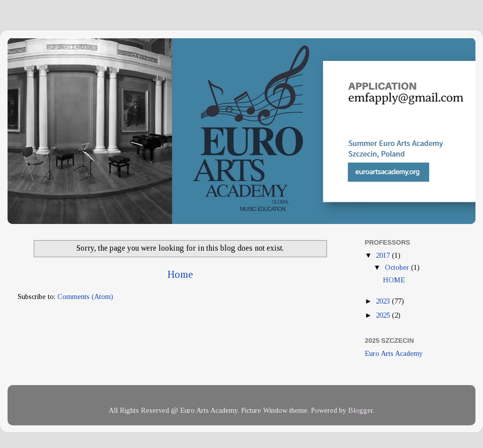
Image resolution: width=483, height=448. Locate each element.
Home (180, 274)
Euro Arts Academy (394, 353)
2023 (384, 301)
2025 (384, 315)
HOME (394, 280)
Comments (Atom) (85, 296)
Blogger (360, 410)
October (398, 267)
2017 (384, 255)
